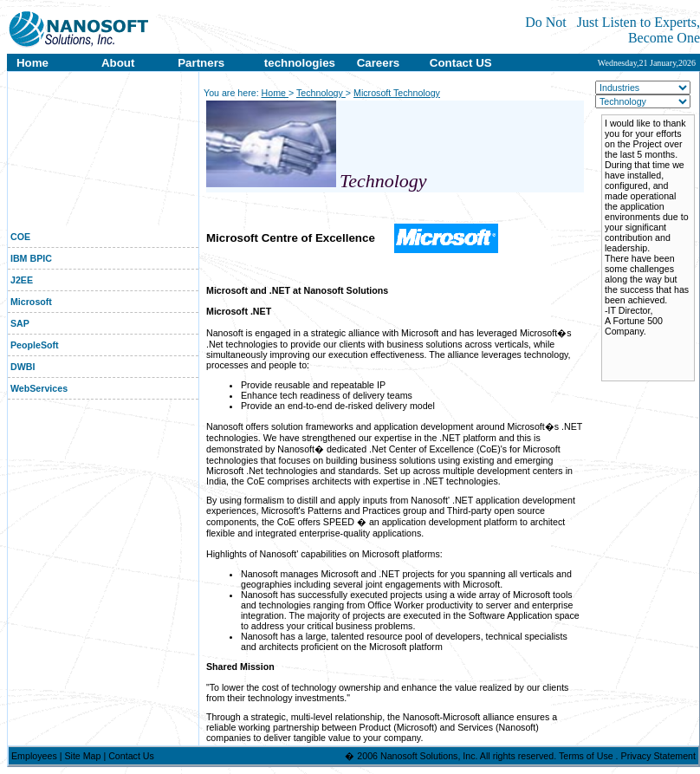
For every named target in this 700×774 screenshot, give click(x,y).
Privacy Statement (658, 756)
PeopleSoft (33, 345)
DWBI (21, 367)
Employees (36, 756)
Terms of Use (587, 756)
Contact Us (131, 756)
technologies (300, 63)
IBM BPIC (30, 258)
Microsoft (30, 302)
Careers (379, 63)
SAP (19, 323)
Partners (201, 63)
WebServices (38, 388)
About (118, 63)
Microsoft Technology (397, 93)
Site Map (84, 756)
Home (31, 63)
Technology (321, 93)
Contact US (461, 63)
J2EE (20, 280)
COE (19, 237)
